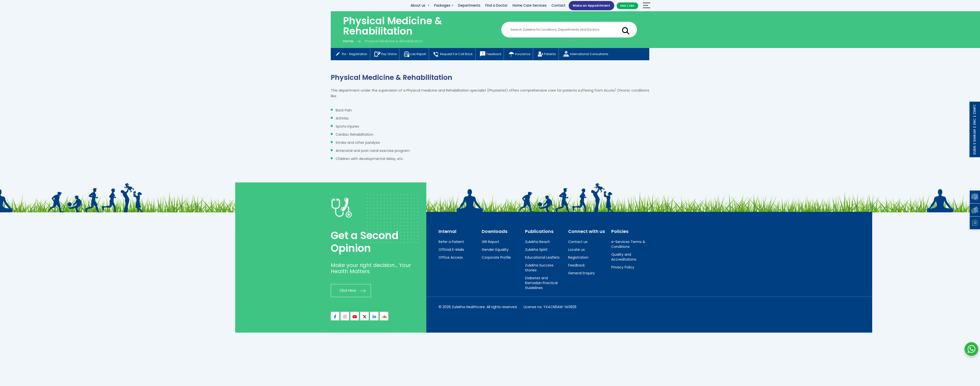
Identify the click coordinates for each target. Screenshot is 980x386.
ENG (623, 6)
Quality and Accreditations (624, 258)
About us (417, 6)
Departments (466, 6)
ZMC (974, 122)
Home (348, 41)
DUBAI (974, 150)
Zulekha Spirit (536, 251)
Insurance (532, 55)
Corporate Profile (496, 258)
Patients (562, 55)
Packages (441, 6)
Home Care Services (526, 6)
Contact (555, 6)
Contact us (578, 243)
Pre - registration (352, 55)
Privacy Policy (623, 268)
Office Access (451, 258)
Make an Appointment (590, 6)
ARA (632, 6)
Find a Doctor (493, 6)
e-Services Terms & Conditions (628, 245)
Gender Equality (495, 251)
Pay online (388, 55)
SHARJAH (974, 135)
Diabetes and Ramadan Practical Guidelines (541, 284)
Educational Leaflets (542, 258)
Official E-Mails (451, 251)
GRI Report (490, 243)
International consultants (604, 55)
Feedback (501, 55)
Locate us (576, 251)
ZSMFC (974, 109)
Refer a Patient (451, 243)
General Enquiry (582, 274)
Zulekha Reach (538, 243)
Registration (578, 258)
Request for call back (461, 55)
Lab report (420, 55)
